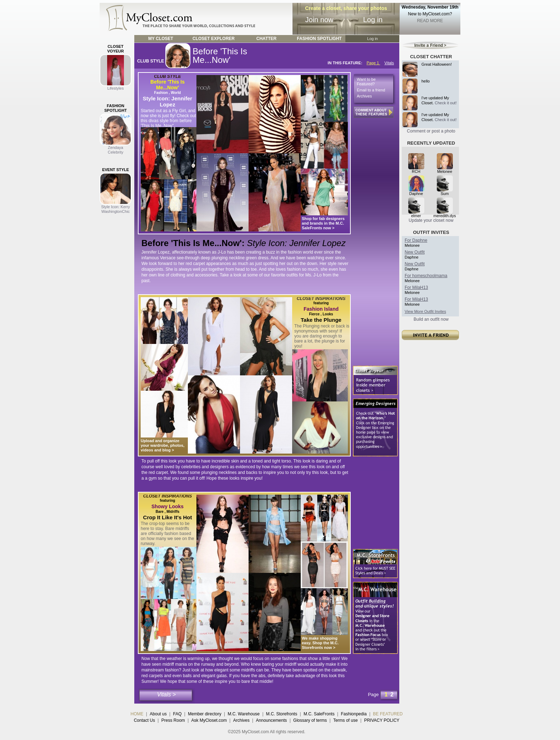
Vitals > (167, 694)
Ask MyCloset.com (209, 720)
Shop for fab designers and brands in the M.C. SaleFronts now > (323, 223)
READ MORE (430, 21)
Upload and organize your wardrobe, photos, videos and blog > (162, 445)
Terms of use (346, 720)
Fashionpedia (354, 714)
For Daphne (416, 240)
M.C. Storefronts (282, 714)
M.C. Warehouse (244, 714)
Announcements (272, 720)
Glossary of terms (310, 720)
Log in (373, 20)
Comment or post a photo (431, 131)
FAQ (177, 714)
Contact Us (144, 720)
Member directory (204, 714)
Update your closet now (431, 220)
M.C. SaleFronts (319, 714)
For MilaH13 (416, 287)
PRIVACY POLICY (382, 720)
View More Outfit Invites (425, 311)
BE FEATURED (388, 714)
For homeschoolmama (426, 276)
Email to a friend (371, 90)
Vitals (389, 63)
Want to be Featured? (366, 82)
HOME (137, 714)
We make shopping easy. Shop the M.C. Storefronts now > (320, 643)
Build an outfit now (431, 319)
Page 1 (373, 63)
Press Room (173, 720)
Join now (319, 20)
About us (158, 714)
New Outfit (415, 252)
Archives (364, 96)
